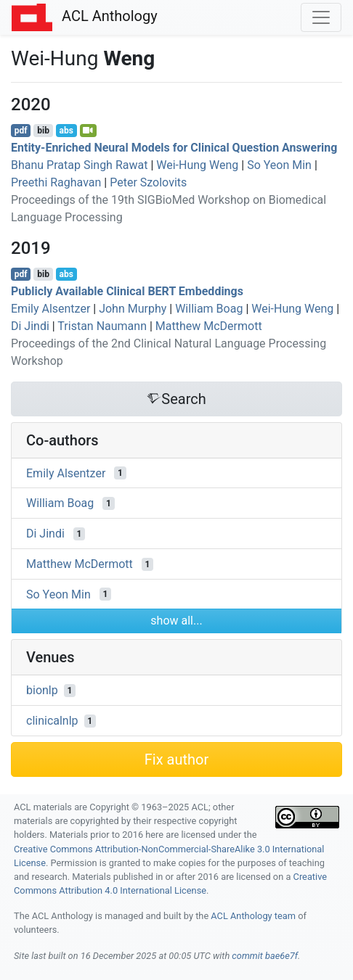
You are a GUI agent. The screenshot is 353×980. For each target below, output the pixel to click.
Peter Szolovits (148, 182)
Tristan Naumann (102, 326)
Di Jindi (30, 326)
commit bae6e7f (265, 956)
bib (43, 131)
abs (66, 131)
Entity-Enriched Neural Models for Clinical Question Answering (174, 148)
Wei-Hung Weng (197, 165)
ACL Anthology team (253, 916)
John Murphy (133, 309)
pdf (21, 131)
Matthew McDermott (209, 326)
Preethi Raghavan (56, 182)
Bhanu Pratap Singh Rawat (79, 165)
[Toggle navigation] (321, 17)
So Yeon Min (279, 165)
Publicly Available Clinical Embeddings (127, 291)
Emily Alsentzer (50, 309)
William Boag (209, 309)
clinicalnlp (52, 721)
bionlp (42, 690)
